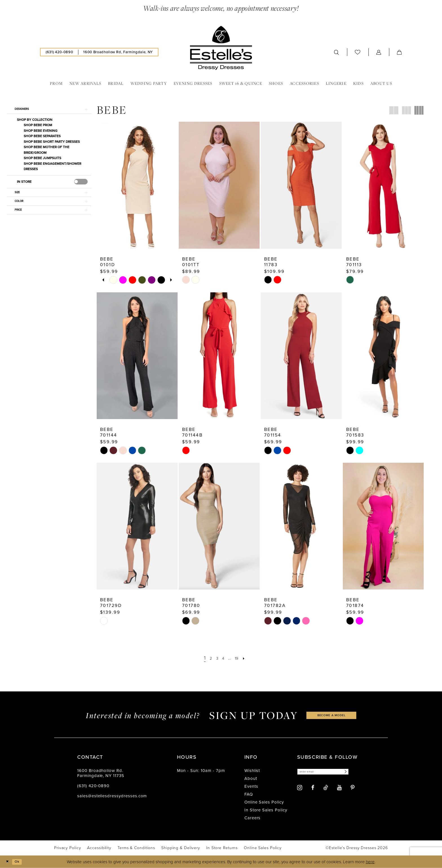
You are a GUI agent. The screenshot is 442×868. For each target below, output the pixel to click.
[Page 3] (216, 658)
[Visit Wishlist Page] (358, 52)
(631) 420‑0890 (93, 786)
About (251, 778)
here (370, 862)
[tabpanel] (113, 280)
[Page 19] (240, 658)
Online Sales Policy (264, 802)
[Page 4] (223, 658)
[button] (379, 52)
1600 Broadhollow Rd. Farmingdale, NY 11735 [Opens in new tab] (101, 773)
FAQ (249, 794)
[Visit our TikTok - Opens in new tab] (326, 789)
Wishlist (252, 771)
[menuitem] (59, 52)
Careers (253, 818)
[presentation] (81, 184)
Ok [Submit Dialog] (21, 862)
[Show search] (337, 52)
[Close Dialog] (8, 862)
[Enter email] (330, 772)
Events (251, 786)
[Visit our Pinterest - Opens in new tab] (353, 789)
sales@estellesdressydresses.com (112, 796)
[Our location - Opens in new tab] (118, 52)
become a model (331, 715)
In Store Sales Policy (266, 810)
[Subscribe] (359, 772)
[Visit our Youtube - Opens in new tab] (339, 789)
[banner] (221, 48)
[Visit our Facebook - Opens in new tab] (313, 789)
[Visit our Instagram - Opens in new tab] (300, 789)
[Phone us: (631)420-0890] (59, 52)
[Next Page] (248, 658)
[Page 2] (208, 658)
